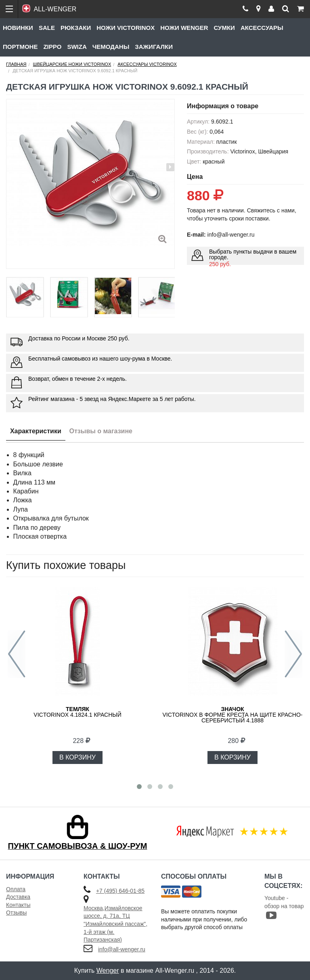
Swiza (77, 47)
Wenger (108, 971)
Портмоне (20, 47)
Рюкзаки (76, 28)
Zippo (52, 47)
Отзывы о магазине (101, 431)
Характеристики (36, 431)
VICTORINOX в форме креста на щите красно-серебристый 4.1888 (232, 715)
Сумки (224, 28)
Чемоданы (111, 47)
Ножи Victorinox (126, 28)
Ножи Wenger (184, 28)
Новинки (18, 28)
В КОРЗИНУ (77, 757)
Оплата (16, 889)
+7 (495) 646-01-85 (120, 891)
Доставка (18, 897)
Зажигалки (154, 47)
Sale (47, 28)
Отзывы (16, 913)
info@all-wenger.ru (122, 949)
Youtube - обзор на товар (284, 908)
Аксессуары (262, 28)
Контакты (18, 905)
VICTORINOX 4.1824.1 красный (77, 712)
